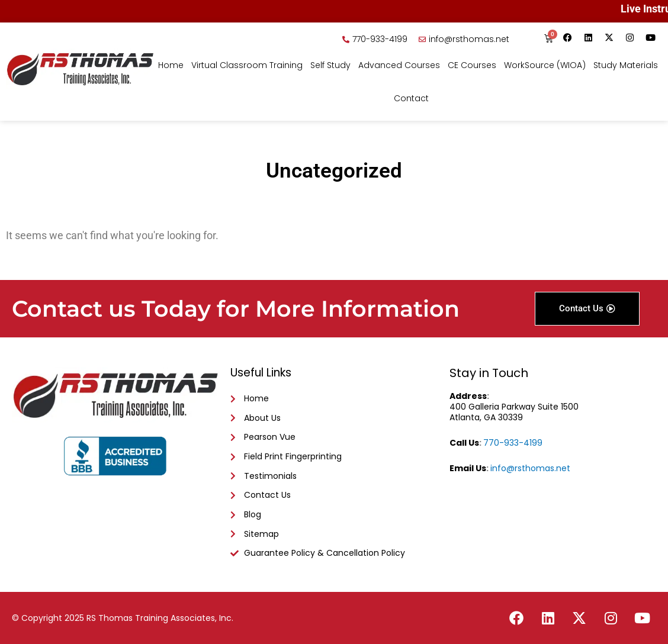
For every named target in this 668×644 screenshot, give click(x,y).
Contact (411, 98)
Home (171, 65)
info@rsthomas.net (530, 468)
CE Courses (472, 65)
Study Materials (626, 65)
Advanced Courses (399, 65)
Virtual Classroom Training (247, 65)
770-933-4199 (513, 443)
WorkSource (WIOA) (545, 65)
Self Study (330, 65)
